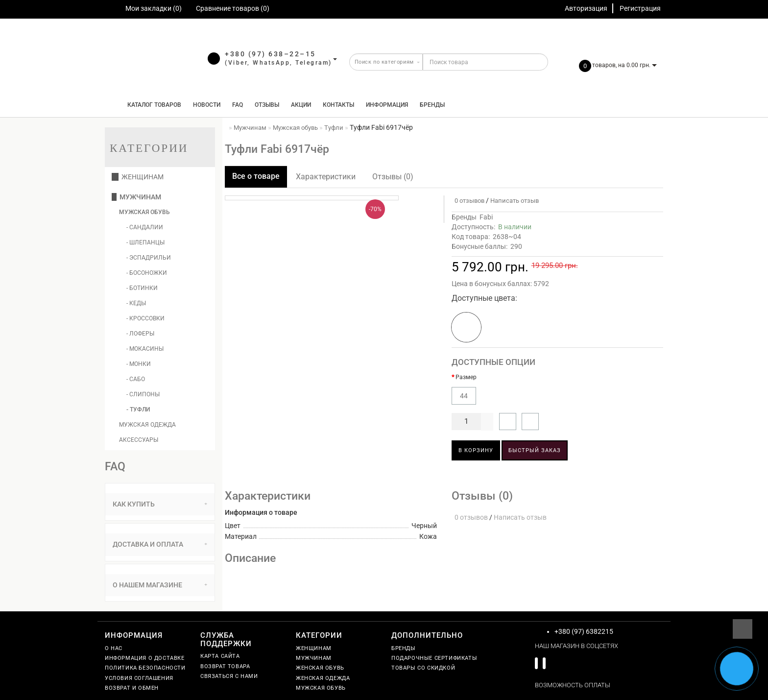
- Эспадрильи (149, 258)
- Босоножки (147, 273)
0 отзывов (468, 201)
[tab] (160, 504)
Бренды (432, 105)
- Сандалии (145, 227)
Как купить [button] (160, 504)
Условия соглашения (139, 678)
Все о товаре (256, 176)
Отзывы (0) (393, 177)
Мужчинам (136, 197)
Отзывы (267, 105)
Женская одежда (323, 678)
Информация (387, 105)
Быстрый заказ (535, 450)
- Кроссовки (145, 318)
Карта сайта (220, 656)
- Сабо (136, 379)
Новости (207, 105)
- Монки (139, 364)
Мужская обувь (144, 212)
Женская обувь (320, 668)
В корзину (476, 450)
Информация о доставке (145, 658)
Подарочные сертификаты (434, 658)
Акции (301, 105)
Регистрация (640, 8)
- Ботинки (142, 288)
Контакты (338, 105)
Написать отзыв (515, 201)
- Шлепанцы (145, 242)
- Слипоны (143, 394)
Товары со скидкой (423, 668)
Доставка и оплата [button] (160, 544)
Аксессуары (139, 440)
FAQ (238, 105)
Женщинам (138, 177)
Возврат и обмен (132, 688)
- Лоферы (140, 334)
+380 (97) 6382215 (584, 631)
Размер (466, 377)
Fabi (486, 217)
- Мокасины (145, 349)
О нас (114, 648)
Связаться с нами (229, 676)
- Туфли (138, 410)
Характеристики (326, 177)
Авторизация (586, 8)
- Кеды (136, 303)
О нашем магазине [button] (160, 585)
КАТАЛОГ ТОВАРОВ (152, 105)
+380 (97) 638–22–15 (270, 54)
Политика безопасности (145, 668)
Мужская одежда (147, 425)
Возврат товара (225, 666)
